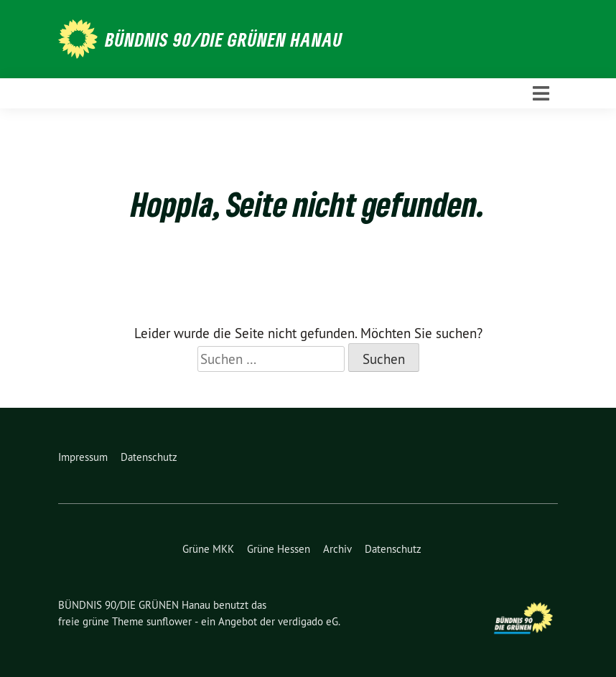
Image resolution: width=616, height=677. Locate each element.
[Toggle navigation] (541, 94)
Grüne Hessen (279, 549)
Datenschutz (149, 457)
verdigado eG (308, 621)
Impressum (83, 457)
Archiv (337, 549)
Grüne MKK (208, 549)
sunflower (169, 621)
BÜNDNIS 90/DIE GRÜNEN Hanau (224, 39)
